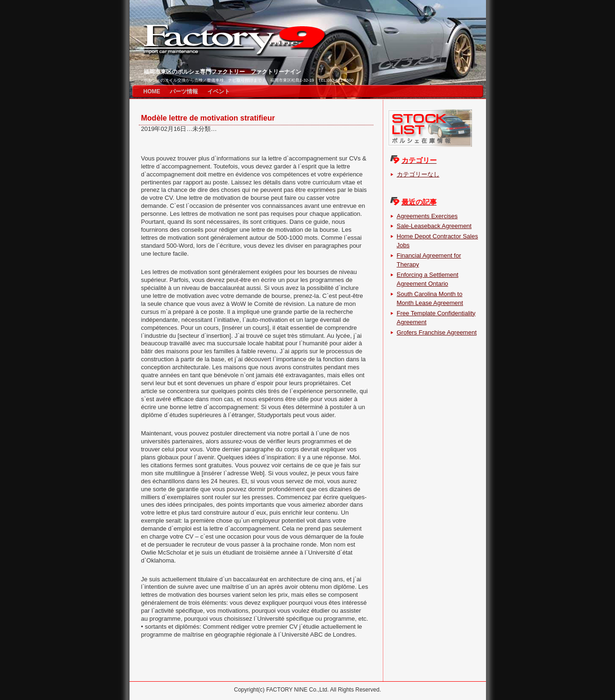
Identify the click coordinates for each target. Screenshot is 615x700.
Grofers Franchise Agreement (437, 332)
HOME (152, 91)
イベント (219, 91)
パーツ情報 (184, 91)
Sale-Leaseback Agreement (434, 226)
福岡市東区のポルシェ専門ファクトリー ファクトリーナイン (222, 72)
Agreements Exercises (427, 216)
